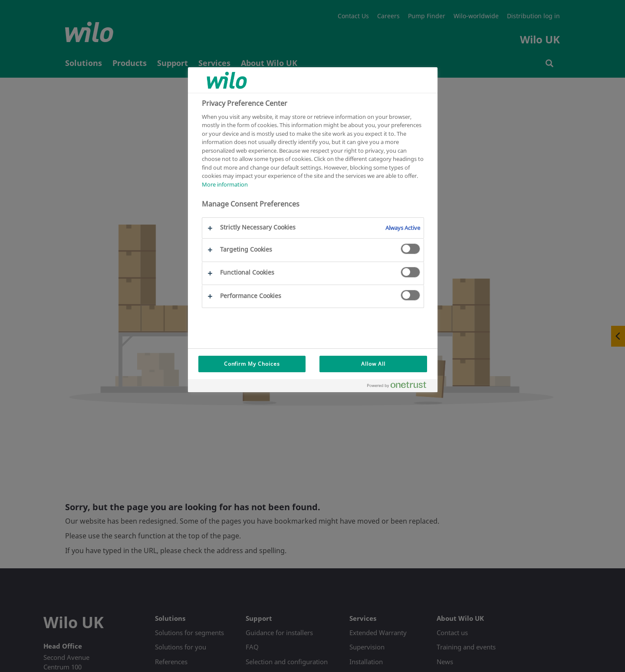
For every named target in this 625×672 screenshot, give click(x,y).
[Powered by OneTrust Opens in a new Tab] (400, 387)
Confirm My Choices (252, 364)
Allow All (373, 364)
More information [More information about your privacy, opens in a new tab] (225, 184)
